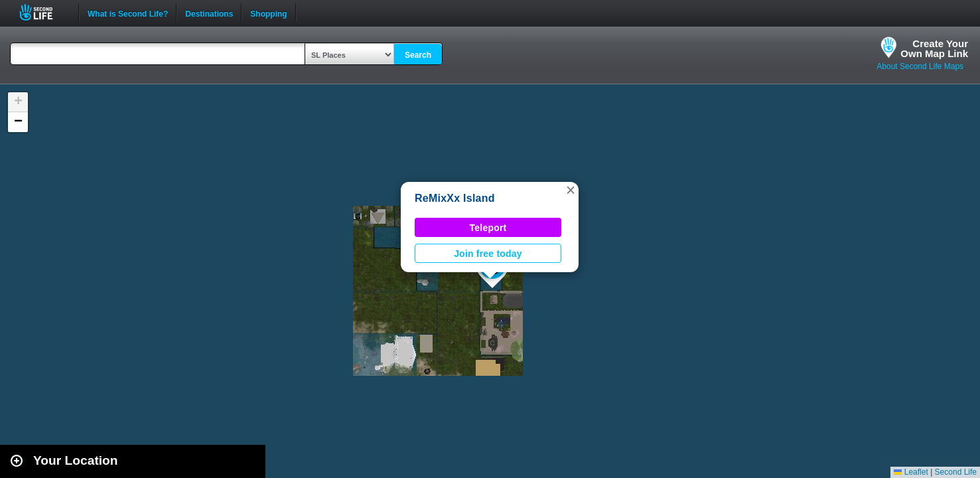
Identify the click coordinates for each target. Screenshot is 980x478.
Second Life (43, 12)
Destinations (209, 13)
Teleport (488, 228)
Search (418, 55)
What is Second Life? (128, 13)
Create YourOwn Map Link (934, 48)
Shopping (268, 13)
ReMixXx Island (455, 198)
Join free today (488, 254)
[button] (571, 190)
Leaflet (911, 472)
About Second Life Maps (920, 66)
